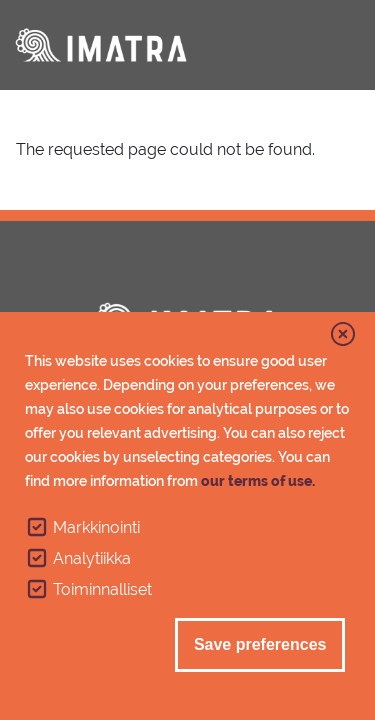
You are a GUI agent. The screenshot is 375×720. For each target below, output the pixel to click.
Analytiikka (92, 561)
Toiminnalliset (102, 592)
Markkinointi (96, 530)
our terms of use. (258, 484)
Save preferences (260, 647)
